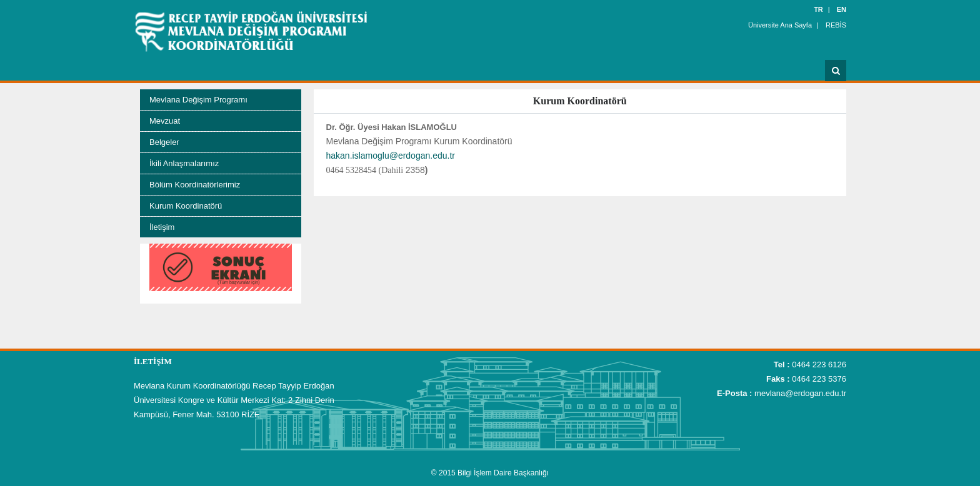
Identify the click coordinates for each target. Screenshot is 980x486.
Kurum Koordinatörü (186, 206)
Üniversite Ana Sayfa (780, 25)
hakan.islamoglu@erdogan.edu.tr (391, 156)
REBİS (836, 25)
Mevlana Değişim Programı (198, 100)
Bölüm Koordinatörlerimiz (195, 185)
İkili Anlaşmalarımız (184, 163)
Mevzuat (165, 121)
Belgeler (164, 142)
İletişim (162, 227)
